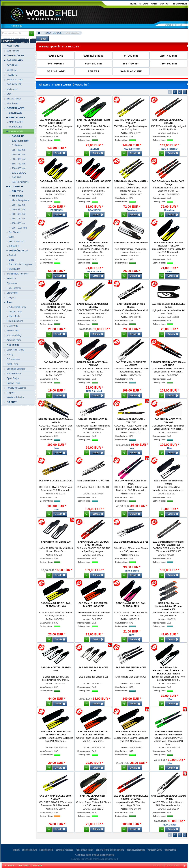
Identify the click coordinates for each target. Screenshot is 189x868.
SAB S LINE (56, 56)
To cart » (156, 866)
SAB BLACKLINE (131, 71)
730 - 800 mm (169, 64)
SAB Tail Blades (93, 56)
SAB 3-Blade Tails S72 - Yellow (56, 181)
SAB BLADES (73, 33)
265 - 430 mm (169, 56)
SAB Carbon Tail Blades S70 (56, 542)
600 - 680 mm (93, 64)
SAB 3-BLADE (56, 71)
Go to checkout (172, 866)
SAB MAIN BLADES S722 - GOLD (56, 481)
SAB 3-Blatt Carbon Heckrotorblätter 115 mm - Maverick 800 (169, 606)
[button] (31, 33)
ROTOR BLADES (53, 33)
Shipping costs (107, 855)
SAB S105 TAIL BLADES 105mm (131, 243)
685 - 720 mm (131, 64)
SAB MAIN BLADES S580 (56, 243)
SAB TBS (93, 71)
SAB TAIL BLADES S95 (56, 362)
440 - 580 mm (56, 64)
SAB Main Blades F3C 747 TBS (93, 481)
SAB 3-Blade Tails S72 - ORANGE (93, 181)
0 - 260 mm (131, 56)
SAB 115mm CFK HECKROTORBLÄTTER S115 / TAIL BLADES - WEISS (168, 671)
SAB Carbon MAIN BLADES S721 (131, 542)
